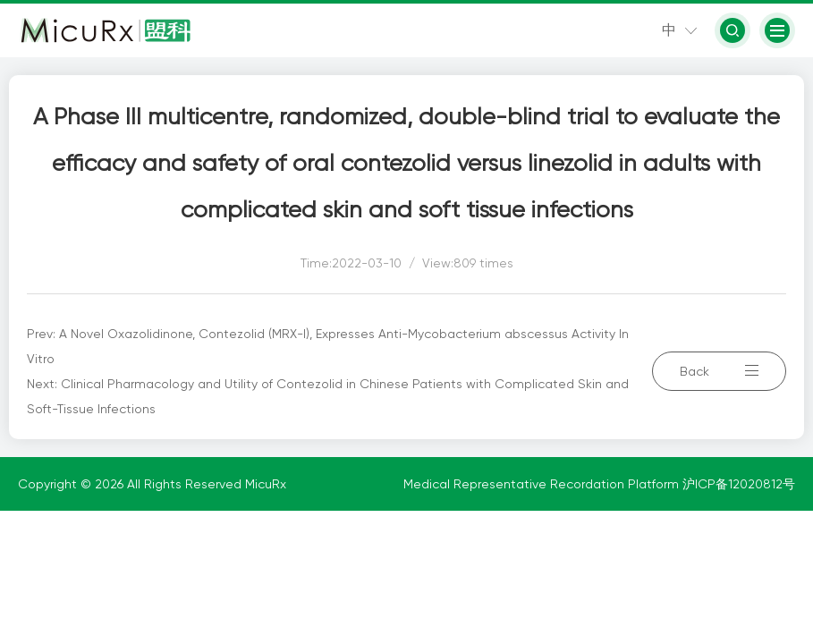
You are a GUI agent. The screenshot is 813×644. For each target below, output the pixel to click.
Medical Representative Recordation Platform (543, 484)
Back (719, 371)
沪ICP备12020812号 (739, 484)
